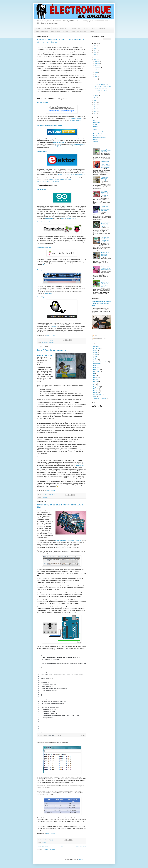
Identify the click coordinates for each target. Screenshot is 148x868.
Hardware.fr (48, 181)
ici (43, 265)
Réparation (96, 389)
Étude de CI (96, 370)
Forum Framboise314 (43, 222)
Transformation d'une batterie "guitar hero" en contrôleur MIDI (101, 303)
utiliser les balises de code (68, 218)
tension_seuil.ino (43, 735)
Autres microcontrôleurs (99, 28)
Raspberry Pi (64, 28)
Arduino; (95, 354)
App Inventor (97, 348)
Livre (47, 497)
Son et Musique (55, 31)
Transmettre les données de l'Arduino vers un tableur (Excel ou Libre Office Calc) (105, 164)
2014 (95, 105)
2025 (95, 46)
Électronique (46, 28)
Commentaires (97, 339)
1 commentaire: (58, 340)
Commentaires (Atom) (50, 850)
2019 (95, 57)
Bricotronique (64, 180)
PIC (47, 342)
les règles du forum (75, 120)
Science (95, 393)
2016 (95, 100)
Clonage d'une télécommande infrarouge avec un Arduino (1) (106, 209)
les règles (54, 327)
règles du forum (49, 293)
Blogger (81, 860)
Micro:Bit (96, 379)
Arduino (55, 28)
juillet (97, 72)
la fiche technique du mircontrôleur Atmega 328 (68, 541)
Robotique (96, 391)
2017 (95, 98)
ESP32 (95, 366)
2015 (95, 102)
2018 (95, 59)
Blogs (95, 358)
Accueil (38, 28)
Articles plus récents (43, 847)
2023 (95, 48)
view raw (83, 735)
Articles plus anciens (81, 847)
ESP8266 (96, 368)
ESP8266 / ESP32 (76, 28)
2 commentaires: (58, 840)
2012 (95, 109)
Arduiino (95, 350)
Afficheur (96, 346)
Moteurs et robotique (42, 31)
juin (96, 74)
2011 (95, 111)
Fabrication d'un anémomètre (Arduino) (105, 179)
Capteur (95, 360)
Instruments (96, 372)
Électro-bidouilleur (54, 180)
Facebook (52, 335)
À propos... (92, 31)
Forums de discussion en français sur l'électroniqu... (102, 84)
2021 (95, 53)
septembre (98, 68)
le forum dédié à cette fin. (78, 144)
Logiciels (65, 31)
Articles (96, 336)
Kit (94, 373)
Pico (94, 385)
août (96, 70)
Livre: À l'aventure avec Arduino (52, 350)
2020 (95, 55)
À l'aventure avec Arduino (45, 355)
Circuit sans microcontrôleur (100, 362)
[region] (62, 694)
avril (96, 79)
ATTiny (95, 356)
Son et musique (97, 395)
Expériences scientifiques (78, 31)
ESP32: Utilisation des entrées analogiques (106, 254)
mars (96, 81)
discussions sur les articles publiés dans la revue (71, 174)
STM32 (87, 28)
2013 (95, 107)
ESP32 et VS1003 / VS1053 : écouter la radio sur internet (106, 268)
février (97, 93)
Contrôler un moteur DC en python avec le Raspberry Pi (105, 193)
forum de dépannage (76, 118)
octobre (97, 66)
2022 (95, 50)
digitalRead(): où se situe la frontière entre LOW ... (102, 89)
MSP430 (96, 381)
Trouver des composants (100, 398)
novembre (98, 63)
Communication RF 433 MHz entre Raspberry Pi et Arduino (106, 224)
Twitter (47, 335)
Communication (97, 364)
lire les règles (49, 218)
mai (96, 77)
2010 (95, 113)
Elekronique (55, 181)
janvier (97, 95)
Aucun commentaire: (59, 495)
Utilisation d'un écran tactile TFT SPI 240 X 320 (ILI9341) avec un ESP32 (105, 284)
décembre (98, 61)
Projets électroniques (61, 146)
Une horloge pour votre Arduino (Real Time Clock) (106, 150)
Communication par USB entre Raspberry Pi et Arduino (105, 240)
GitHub (59, 735)
